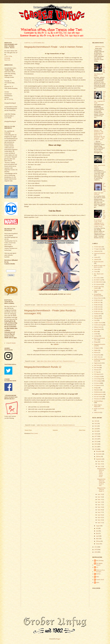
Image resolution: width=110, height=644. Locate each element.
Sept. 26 (100, 461)
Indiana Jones (98, 327)
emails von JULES (99, 409)
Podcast (96, 353)
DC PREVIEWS (98, 282)
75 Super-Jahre (98, 249)
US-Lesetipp (97, 379)
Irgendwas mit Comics (57, 305)
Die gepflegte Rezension (98, 295)
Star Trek (96, 365)
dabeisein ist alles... (100, 47)
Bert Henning (100, 561)
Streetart (96, 370)
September (99, 459)
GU (97, 567)
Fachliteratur (97, 314)
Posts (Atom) (34, 433)
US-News (97, 383)
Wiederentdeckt (98, 394)
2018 (96, 434)
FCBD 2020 (97, 309)
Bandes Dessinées (99, 262)
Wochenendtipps (98, 401)
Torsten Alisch (100, 580)
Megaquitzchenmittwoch (69, 305)
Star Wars (97, 368)
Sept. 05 (100, 517)
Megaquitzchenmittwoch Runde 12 (43, 367)
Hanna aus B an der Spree (100, 571)
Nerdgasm (97, 348)
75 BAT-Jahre (98, 247)
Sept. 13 (100, 502)
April (98, 536)
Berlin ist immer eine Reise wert (100, 266)
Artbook (96, 259)
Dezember (99, 451)
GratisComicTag (98, 325)
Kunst (96, 331)
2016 (96, 439)
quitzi (98, 582)
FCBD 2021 (97, 311)
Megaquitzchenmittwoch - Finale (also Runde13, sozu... (101, 482)
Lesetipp (96, 336)
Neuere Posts (28, 430)
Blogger (58, 639)
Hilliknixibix (49, 322)
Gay (95, 320)
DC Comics (97, 278)
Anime (96, 257)
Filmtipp (96, 318)
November (99, 454)
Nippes (96, 350)
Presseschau (97, 355)
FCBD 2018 (97, 305)
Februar (98, 541)
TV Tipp (96, 372)
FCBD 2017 (97, 302)
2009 (96, 552)
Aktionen (97, 251)
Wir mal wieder (98, 397)
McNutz (98, 574)
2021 (96, 426)
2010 (96, 550)
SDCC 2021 (97, 357)
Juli (97, 528)
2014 (96, 444)
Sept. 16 (100, 497)
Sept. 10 (100, 507)
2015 (96, 441)
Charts (96, 269)
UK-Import (97, 374)
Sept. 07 (100, 512)
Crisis (96, 272)
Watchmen (97, 390)
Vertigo (96, 388)
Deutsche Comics (99, 290)
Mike (98, 577)
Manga (96, 342)
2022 (96, 424)
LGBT (96, 334)
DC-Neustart (97, 284)
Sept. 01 (100, 523)
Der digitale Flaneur (99, 564)
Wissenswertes (98, 399)
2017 (96, 436)
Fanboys (96, 316)
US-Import (97, 377)
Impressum (7, 60)
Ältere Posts (82, 430)
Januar (98, 544)
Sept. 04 (100, 520)
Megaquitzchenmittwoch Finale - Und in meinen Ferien (53, 47)
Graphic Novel (98, 323)
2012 (96, 449)
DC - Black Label (99, 274)
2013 (96, 447)
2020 (96, 429)
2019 (96, 431)
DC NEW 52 (97, 280)
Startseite (55, 430)
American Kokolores (100, 253)
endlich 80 (97, 412)
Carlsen (68, 294)
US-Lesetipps (98, 381)
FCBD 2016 (97, 300)
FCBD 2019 (97, 307)
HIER (56, 344)
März (98, 539)
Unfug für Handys (11, 343)
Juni (97, 531)
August (98, 526)
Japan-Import (98, 329)
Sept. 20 (100, 494)
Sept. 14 (100, 499)
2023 (96, 421)
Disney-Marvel (98, 298)
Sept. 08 (100, 510)
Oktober (98, 457)
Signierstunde (98, 363)
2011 (96, 547)
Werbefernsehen (98, 392)
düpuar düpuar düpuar (46, 305)
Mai (97, 533)
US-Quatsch (97, 385)
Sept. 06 (100, 515)
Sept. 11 (100, 505)
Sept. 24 (100, 464)
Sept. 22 (100, 466)
